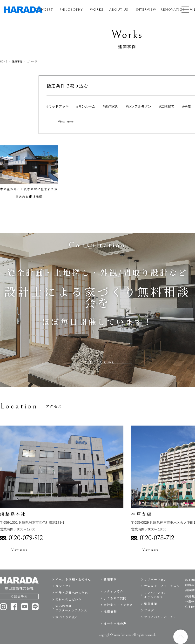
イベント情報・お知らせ (73, 590)
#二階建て (167, 106)
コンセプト (64, 597)
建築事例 (17, 61)
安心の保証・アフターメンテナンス (71, 619)
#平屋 (187, 106)
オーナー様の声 (115, 634)
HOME (3, 61)
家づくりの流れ (67, 628)
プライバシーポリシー (160, 628)
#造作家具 (111, 106)
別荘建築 (151, 614)
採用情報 (110, 622)
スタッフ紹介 (113, 602)
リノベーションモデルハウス (156, 606)
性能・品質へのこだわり (73, 604)
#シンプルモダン (139, 106)
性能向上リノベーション (162, 597)
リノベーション (156, 590)
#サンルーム (86, 106)
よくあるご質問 (115, 609)
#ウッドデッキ (58, 106)
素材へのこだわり (68, 610)
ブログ (149, 621)
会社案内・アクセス (118, 616)
